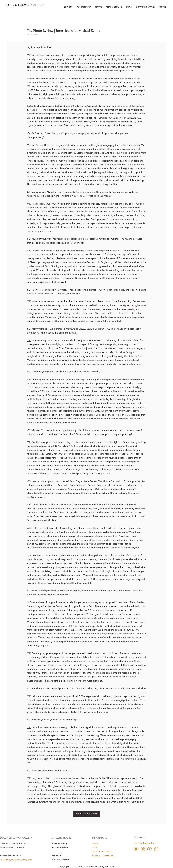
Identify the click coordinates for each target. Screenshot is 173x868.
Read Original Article (86, 814)
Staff (95, 848)
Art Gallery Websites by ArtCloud (97, 867)
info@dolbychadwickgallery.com (16, 860)
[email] (136, 849)
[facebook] (150, 849)
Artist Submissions (101, 852)
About (95, 844)
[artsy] (156, 849)
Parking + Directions (103, 856)
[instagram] (143, 849)
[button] (129, 8)
